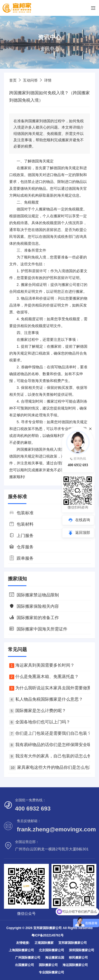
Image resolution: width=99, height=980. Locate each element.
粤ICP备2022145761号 (48, 935)
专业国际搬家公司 (51, 972)
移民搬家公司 (78, 958)
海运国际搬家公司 (75, 965)
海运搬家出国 (55, 958)
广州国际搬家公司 (28, 958)
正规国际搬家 (44, 943)
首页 (13, 80)
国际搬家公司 (48, 965)
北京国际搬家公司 (51, 950)
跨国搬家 (24, 449)
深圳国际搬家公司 (82, 950)
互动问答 (30, 80)
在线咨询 (83, 520)
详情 (48, 80)
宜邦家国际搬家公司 (73, 943)
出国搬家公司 (25, 965)
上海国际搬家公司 (21, 950)
